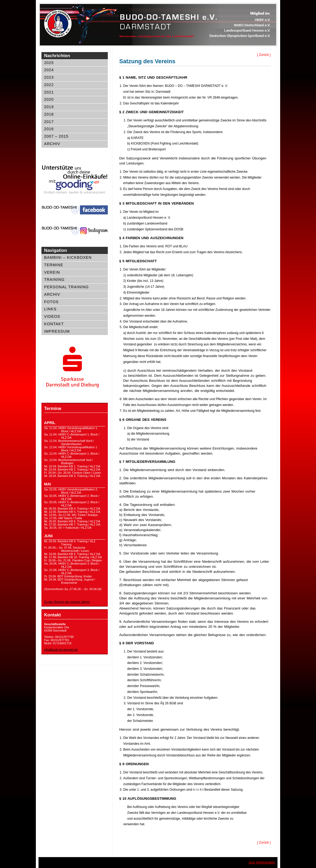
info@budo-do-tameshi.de (61, 650)
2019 (49, 107)
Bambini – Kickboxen (68, 257)
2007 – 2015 (56, 136)
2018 (49, 114)
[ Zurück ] (264, 55)
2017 (49, 122)
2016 (49, 129)
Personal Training (66, 287)
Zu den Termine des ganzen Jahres (67, 602)
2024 (49, 70)
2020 (49, 99)
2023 (49, 77)
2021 (49, 92)
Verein (52, 272)
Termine (54, 265)
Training (54, 280)
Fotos (51, 302)
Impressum (57, 331)
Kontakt (54, 324)
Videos (52, 316)
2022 (49, 85)
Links (50, 309)
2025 (49, 63)
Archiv (52, 144)
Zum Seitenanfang (262, 862)
